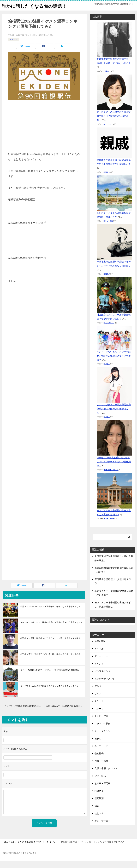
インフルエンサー (104, 678)
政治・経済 (100, 783)
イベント (99, 671)
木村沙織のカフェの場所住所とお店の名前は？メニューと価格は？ (66, 713)
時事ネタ (107, 179)
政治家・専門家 (109, 526)
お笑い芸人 (100, 648)
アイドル (107, 371)
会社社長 (99, 761)
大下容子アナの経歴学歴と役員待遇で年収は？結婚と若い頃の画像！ (114, 123)
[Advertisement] (44, 135)
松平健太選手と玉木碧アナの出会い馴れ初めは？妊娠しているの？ (50, 661)
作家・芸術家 (101, 768)
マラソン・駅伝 (102, 731)
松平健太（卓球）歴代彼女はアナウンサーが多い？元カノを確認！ (50, 646)
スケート (99, 708)
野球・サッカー (102, 828)
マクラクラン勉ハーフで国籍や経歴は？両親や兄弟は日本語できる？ (51, 630)
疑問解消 (99, 806)
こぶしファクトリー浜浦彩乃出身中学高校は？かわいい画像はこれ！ (114, 416)
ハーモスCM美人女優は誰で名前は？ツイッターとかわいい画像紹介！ (114, 469)
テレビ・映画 (108, 228)
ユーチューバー (102, 753)
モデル (98, 746)
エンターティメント (105, 686)
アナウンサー (108, 132)
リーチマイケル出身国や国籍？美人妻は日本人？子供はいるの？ (49, 693)
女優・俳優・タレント (111, 477)
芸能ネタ (108, 79)
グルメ (98, 693)
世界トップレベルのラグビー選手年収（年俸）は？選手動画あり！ (50, 614)
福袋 (97, 813)
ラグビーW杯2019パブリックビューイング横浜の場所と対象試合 (50, 677)
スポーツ (13, 47)
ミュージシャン (109, 330)
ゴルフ (98, 701)
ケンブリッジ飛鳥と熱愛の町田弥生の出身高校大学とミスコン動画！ (25, 713)
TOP (22, 849)
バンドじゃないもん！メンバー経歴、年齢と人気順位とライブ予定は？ (114, 363)
